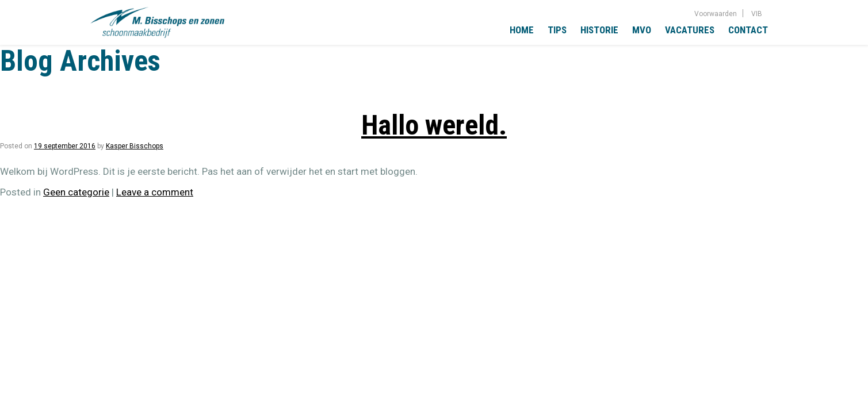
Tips (557, 30)
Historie (599, 30)
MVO (642, 30)
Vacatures (690, 30)
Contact (748, 30)
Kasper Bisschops (135, 146)
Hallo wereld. (434, 125)
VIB (757, 14)
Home (522, 30)
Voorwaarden (716, 14)
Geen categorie (76, 192)
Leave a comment (155, 192)
